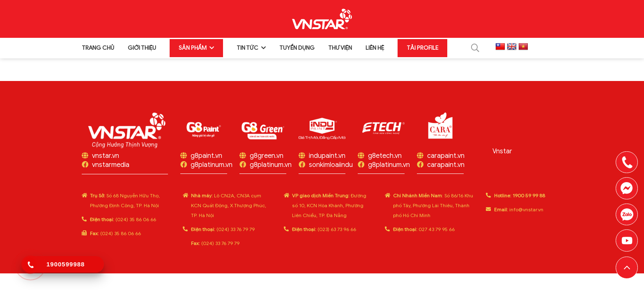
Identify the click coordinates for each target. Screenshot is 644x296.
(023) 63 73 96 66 (324, 232)
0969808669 (627, 214)
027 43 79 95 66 (424, 232)
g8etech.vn (385, 159)
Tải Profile (422, 47)
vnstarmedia (111, 168)
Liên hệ (375, 47)
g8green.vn (267, 159)
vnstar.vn (106, 159)
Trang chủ (98, 47)
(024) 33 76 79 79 (223, 232)
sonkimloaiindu (331, 168)
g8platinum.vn (212, 168)
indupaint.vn (327, 159)
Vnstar (502, 155)
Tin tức (247, 47)
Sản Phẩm (193, 47)
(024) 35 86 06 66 (123, 223)
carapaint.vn (446, 159)
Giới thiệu (142, 47)
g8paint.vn (206, 159)
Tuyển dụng (297, 47)
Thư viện (340, 47)
